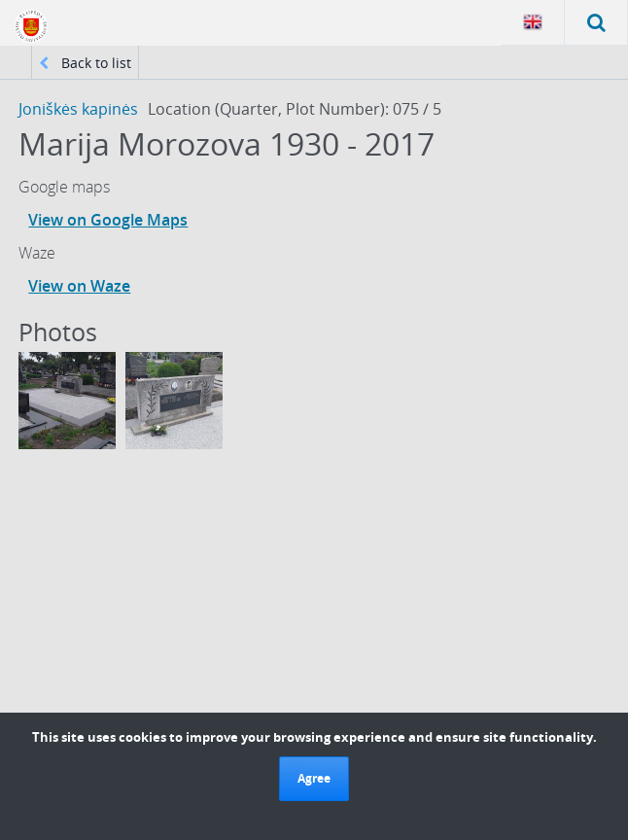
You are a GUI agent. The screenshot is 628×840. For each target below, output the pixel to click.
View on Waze (79, 286)
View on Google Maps (108, 220)
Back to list (85, 63)
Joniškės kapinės (78, 109)
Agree (314, 778)
